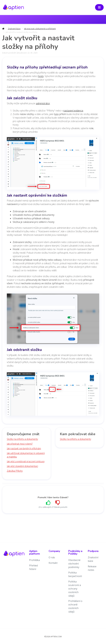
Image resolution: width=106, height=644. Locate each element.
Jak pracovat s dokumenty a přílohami (40, 29)
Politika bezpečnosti (75, 574)
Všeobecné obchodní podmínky (74, 564)
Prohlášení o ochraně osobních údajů (75, 606)
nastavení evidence (73, 111)
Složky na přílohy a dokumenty (22, 439)
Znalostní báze (14, 29)
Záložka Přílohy (15, 471)
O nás (52, 557)
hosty (41, 76)
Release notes (92, 568)
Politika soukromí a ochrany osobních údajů (75, 589)
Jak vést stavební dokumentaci (22, 466)
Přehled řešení (33, 567)
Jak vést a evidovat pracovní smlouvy (26, 461)
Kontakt (53, 563)
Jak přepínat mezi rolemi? (20, 444)
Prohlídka (34, 560)
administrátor (43, 103)
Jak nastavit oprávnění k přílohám (24, 448)
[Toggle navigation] (99, 7)
